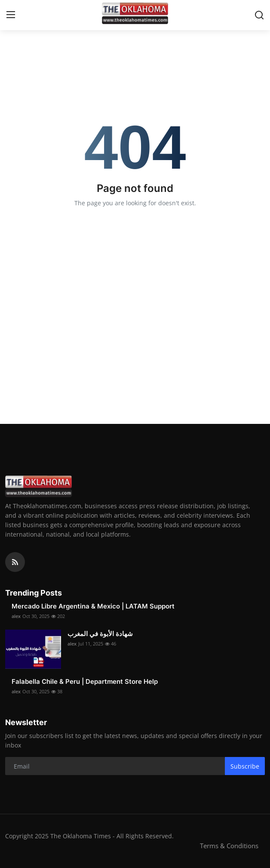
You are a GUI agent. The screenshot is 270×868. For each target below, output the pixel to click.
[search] (259, 15)
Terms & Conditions (229, 846)
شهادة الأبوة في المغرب (100, 634)
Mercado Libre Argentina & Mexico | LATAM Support (93, 606)
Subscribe (245, 766)
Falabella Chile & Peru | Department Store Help (85, 681)
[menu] (11, 15)
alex (16, 616)
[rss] (15, 562)
